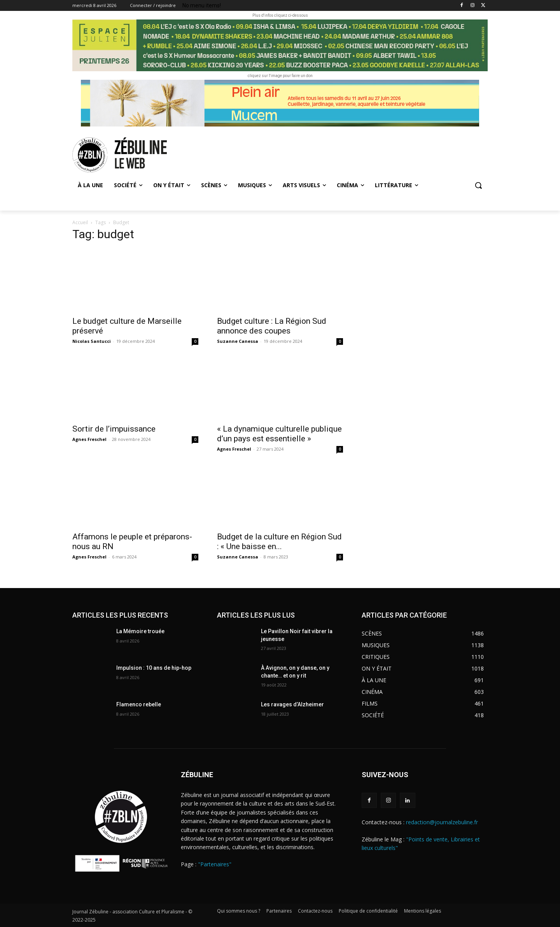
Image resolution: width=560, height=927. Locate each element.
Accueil (80, 222)
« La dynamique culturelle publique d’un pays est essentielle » (279, 434)
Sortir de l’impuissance (114, 429)
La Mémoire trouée (140, 631)
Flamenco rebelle (139, 704)
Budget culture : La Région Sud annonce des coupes (272, 326)
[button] (478, 185)
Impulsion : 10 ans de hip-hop (154, 668)
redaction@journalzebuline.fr (442, 822)
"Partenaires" (215, 864)
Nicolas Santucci (92, 341)
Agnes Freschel (89, 439)
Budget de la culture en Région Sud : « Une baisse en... (279, 542)
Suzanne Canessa (238, 341)
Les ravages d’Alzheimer (292, 704)
